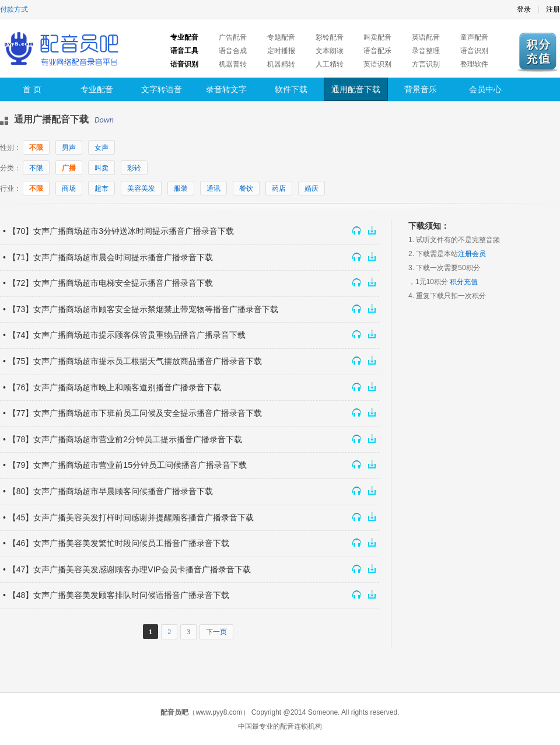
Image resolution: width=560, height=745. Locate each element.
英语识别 (377, 64)
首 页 (32, 89)
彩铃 (134, 168)
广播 (69, 168)
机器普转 (233, 64)
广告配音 (233, 37)
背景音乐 (421, 89)
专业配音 (97, 89)
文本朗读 (330, 51)
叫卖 (101, 168)
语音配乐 (377, 51)
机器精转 (281, 64)
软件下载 (291, 89)
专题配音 (281, 37)
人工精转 (330, 64)
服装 (181, 188)
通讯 (213, 188)
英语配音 (426, 37)
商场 (69, 188)
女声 (101, 148)
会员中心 (485, 89)
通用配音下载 (356, 89)
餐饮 (246, 188)
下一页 (216, 632)
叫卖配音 (377, 37)
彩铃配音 (330, 37)
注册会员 (472, 254)
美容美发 (141, 188)
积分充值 (464, 282)
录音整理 (426, 51)
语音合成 (233, 51)
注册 (553, 9)
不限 (36, 148)
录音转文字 (226, 89)
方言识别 (426, 64)
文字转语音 (162, 89)
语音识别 (474, 51)
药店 (279, 188)
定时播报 (281, 51)
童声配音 (474, 37)
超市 (101, 188)
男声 (69, 148)
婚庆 (311, 188)
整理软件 (474, 64)
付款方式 (14, 9)
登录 (524, 9)
